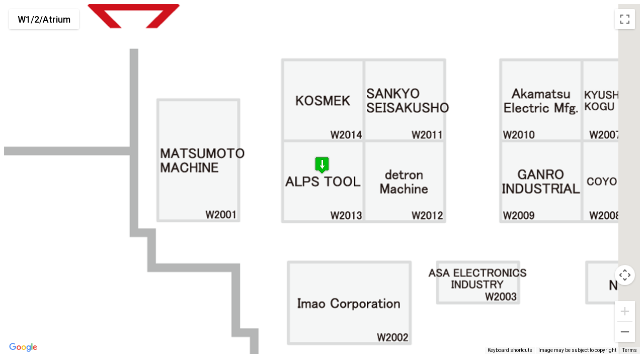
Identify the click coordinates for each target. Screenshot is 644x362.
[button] (322, 167)
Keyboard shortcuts (510, 350)
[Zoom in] (625, 311)
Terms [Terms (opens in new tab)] (630, 350)
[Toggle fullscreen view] (625, 19)
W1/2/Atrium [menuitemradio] (44, 19)
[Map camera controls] (625, 275)
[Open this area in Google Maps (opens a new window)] (23, 347)
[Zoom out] (625, 332)
